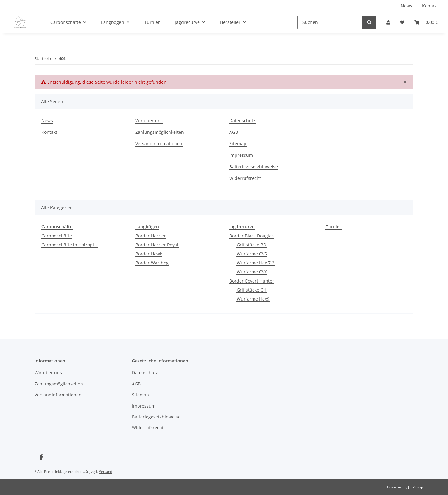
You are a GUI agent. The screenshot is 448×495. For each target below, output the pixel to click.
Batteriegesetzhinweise (254, 167)
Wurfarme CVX (252, 272)
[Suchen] (330, 22)
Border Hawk (149, 254)
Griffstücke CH (252, 290)
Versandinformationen (159, 144)
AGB (234, 132)
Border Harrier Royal (157, 245)
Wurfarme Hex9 (253, 299)
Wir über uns (149, 121)
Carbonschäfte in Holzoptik (70, 245)
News (406, 6)
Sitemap (238, 144)
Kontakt (430, 6)
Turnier (334, 227)
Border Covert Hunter (252, 281)
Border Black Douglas (252, 236)
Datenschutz (242, 121)
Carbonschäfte (57, 236)
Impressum (241, 155)
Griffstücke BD (252, 245)
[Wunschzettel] (402, 22)
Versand (106, 472)
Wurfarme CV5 (252, 254)
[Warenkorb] (426, 22)
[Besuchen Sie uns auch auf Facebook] (41, 458)
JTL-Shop (416, 487)
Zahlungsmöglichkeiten (160, 132)
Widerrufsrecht (245, 178)
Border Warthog (152, 263)
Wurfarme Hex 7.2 (256, 263)
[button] (388, 22)
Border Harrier (151, 236)
